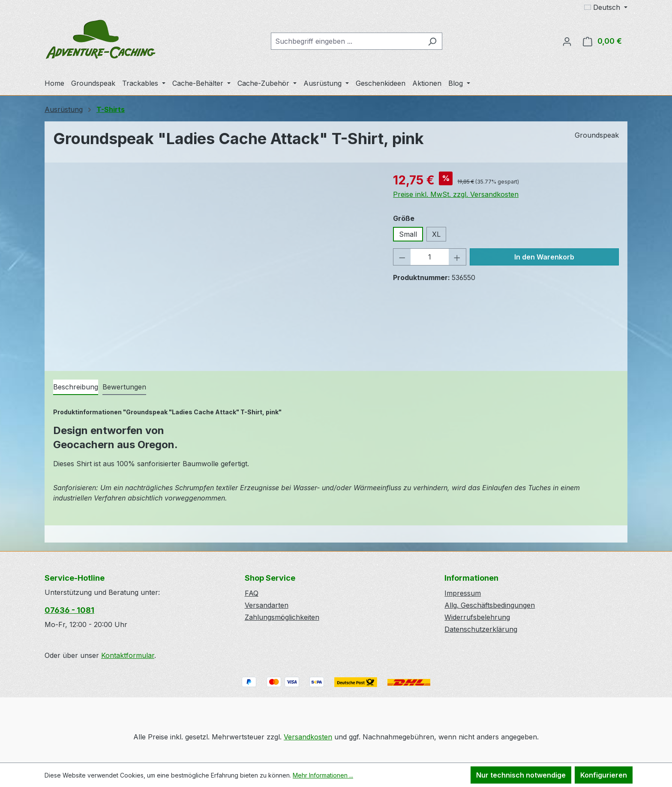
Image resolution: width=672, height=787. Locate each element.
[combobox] (347, 41)
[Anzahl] (430, 257)
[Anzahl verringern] (402, 257)
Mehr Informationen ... (323, 775)
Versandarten (267, 605)
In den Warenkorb (544, 257)
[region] (214, 263)
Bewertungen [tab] (124, 387)
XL (436, 234)
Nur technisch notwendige (521, 775)
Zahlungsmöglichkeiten (282, 617)
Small (408, 234)
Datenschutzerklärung (481, 629)
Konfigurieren (604, 775)
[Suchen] (432, 41)
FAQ (252, 593)
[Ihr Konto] (567, 41)
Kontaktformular (128, 655)
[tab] (76, 387)
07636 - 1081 (69, 610)
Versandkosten (308, 737)
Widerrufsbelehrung (477, 617)
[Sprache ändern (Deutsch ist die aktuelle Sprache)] (606, 7)
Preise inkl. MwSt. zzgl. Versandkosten (456, 194)
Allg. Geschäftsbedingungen (490, 605)
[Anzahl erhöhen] (457, 257)
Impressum (463, 593)
